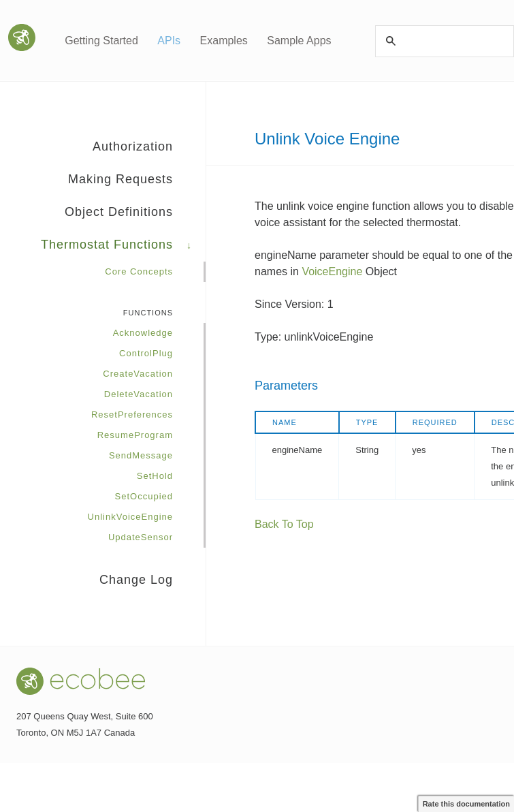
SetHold (155, 476)
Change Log (136, 580)
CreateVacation (138, 374)
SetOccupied (144, 496)
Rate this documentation (466, 804)
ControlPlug (146, 353)
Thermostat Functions (123, 249)
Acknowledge (143, 333)
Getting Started (101, 41)
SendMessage (141, 455)
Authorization (149, 151)
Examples (224, 41)
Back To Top (284, 524)
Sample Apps (299, 41)
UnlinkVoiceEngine (130, 517)
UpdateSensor (141, 537)
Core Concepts (139, 271)
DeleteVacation (139, 394)
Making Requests (137, 184)
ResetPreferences (132, 415)
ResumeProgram (135, 435)
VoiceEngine (332, 271)
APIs (169, 41)
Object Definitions (135, 217)
